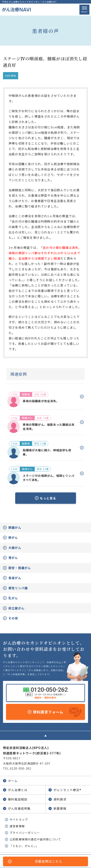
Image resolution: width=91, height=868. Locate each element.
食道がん (15, 578)
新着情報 (60, 808)
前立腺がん (16, 608)
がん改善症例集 (19, 808)
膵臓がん (15, 527)
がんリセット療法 (67, 790)
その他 (13, 618)
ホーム (13, 781)
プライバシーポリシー (25, 833)
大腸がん (15, 548)
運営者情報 (17, 826)
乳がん (13, 598)
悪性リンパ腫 (18, 588)
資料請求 (60, 799)
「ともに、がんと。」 (24, 846)
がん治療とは (18, 790)
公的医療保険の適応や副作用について (35, 839)
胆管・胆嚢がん (20, 568)
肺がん (13, 537)
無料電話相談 (18, 799)
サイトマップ (19, 819)
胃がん (13, 558)
